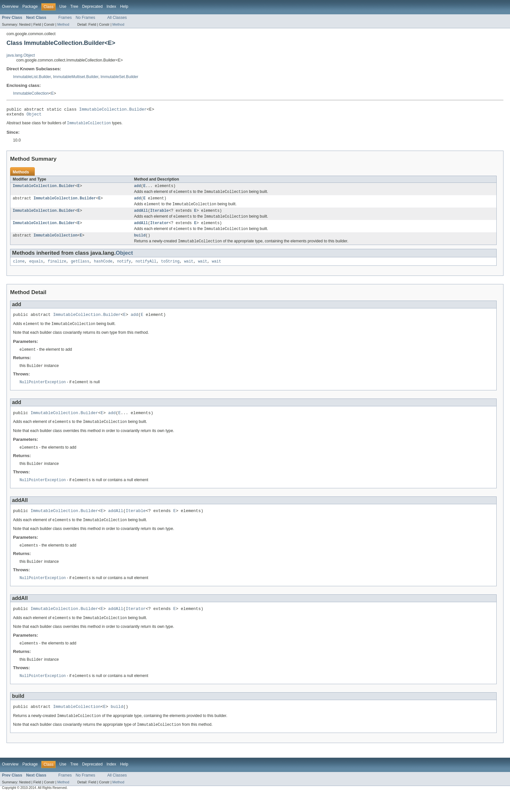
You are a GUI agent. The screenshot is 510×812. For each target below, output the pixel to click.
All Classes (117, 18)
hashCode (103, 269)
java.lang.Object (21, 55)
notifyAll (146, 269)
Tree (74, 7)
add (137, 189)
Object (34, 116)
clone (19, 269)
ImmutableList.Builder (32, 77)
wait (189, 269)
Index (111, 7)
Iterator (160, 229)
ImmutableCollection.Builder (113, 110)
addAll (141, 215)
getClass (80, 269)
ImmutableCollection (31, 93)
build (140, 242)
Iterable (160, 215)
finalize (57, 269)
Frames (65, 18)
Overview (10, 7)
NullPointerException (43, 392)
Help (124, 7)
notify (124, 269)
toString (170, 269)
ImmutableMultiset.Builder (76, 77)
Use (63, 7)
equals (36, 269)
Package (30, 7)
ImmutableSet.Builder (119, 77)
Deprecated (93, 7)
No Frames (86, 18)
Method (63, 24)
